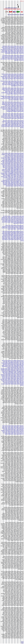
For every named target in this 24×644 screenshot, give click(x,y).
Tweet (22, 642)
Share (22, 643)
